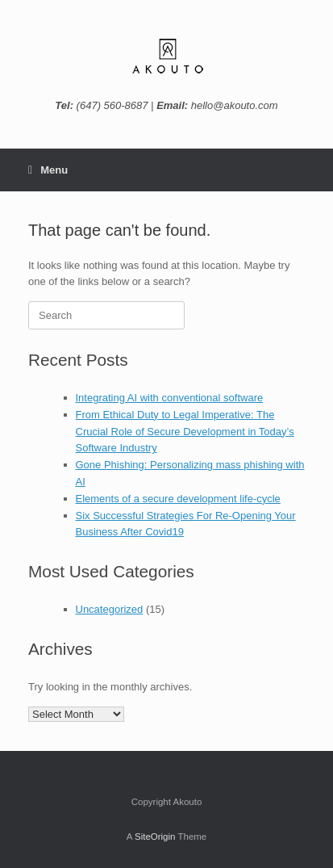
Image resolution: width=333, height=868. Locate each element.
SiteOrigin (155, 837)
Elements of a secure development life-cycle (178, 499)
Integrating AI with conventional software (170, 398)
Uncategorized (110, 609)
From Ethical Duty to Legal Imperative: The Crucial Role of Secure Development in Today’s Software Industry (185, 432)
